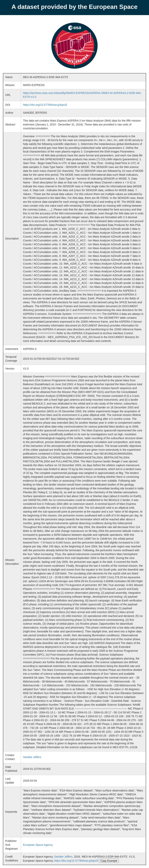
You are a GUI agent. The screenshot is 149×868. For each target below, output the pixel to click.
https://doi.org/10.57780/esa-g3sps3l (45, 105)
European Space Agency (38, 845)
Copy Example (109, 861)
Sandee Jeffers (32, 757)
